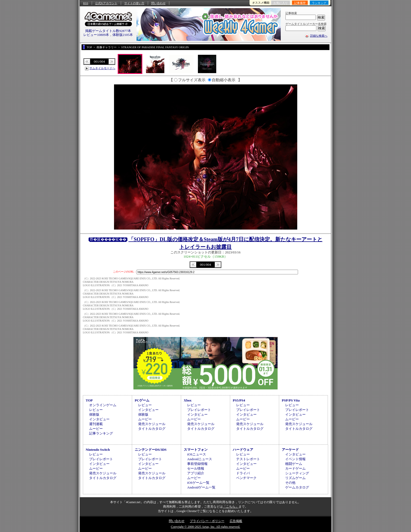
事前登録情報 (197, 464)
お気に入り (281, 3)
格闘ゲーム (294, 464)
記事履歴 (300, 3)
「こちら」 (231, 507)
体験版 (94, 414)
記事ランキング (101, 433)
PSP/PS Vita (291, 400)
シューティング (297, 473)
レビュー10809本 (96, 35)
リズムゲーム (295, 478)
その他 (290, 483)
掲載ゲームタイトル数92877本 (108, 31)
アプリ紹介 (196, 473)
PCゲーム (142, 400)
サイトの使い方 (134, 3)
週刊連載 (96, 424)
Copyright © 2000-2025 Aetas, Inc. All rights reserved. (206, 527)
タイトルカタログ (152, 429)
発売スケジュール (152, 424)
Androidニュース (200, 459)
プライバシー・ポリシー (207, 521)
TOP (89, 400)
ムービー (96, 429)
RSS (86, 3)
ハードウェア (243, 450)
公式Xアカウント (106, 3)
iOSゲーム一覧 (198, 483)
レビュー (96, 410)
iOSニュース (197, 454)
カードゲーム (295, 468)
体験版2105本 (123, 35)
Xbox (188, 400)
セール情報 (196, 468)
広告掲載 (236, 521)
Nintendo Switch (98, 450)
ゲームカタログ (297, 487)
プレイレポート (199, 410)
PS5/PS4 (239, 400)
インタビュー (99, 419)
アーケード (290, 450)
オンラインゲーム (103, 405)
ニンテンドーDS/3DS (151, 450)
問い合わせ (158, 3)
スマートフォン (196, 450)
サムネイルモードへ (102, 68)
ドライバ (243, 473)
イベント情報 (295, 459)
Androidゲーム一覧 (201, 487)
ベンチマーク (246, 478)
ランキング (319, 3)
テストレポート (248, 459)
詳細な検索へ (319, 36)
